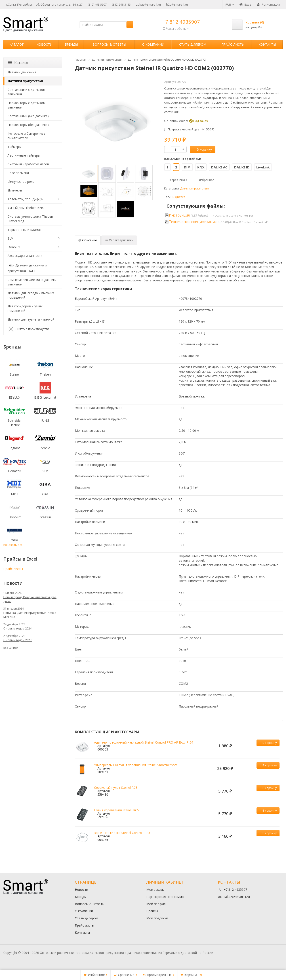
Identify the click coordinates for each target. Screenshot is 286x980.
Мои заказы (155, 890)
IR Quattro (179, 197)
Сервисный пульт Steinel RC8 (116, 788)
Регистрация (268, 4)
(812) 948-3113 (121, 4)
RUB (230, 4)
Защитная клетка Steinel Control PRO (122, 833)
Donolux (14, 247)
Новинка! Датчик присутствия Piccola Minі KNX (30, 615)
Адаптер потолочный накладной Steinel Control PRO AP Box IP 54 (144, 742)
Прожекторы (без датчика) (28, 125)
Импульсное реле (21, 182)
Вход (245, 4)
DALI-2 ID (242, 167)
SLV (10, 238)
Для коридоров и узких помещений (25, 308)
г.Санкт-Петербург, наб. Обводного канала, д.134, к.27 (44, 4)
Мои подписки (157, 918)
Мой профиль (157, 904)
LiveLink (263, 167)
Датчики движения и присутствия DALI (27, 268)
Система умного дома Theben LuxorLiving (30, 219)
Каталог (17, 44)
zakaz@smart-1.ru (148, 4)
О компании (153, 44)
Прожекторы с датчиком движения (26, 105)
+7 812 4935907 (181, 22)
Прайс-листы (233, 44)
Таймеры (14, 147)
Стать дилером (193, 44)
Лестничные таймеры (24, 155)
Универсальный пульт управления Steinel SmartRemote (136, 765)
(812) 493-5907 (97, 4)
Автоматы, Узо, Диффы (26, 199)
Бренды (71, 44)
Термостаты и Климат (25, 230)
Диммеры (15, 190)
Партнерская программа (165, 897)
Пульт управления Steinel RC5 (117, 810)
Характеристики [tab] (119, 240)
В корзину (202, 149)
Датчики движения (22, 72)
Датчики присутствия (195, 188)
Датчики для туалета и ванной (31, 319)
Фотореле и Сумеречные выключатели (26, 136)
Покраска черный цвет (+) (189, 129)
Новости (44, 44)
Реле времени (18, 173)
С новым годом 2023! (18, 640)
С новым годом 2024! (18, 628)
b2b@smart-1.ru (177, 4)
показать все (13, 545)
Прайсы (152, 911)
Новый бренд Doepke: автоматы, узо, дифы (30, 599)
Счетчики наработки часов (28, 164)
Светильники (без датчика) (28, 116)
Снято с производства (29, 329)
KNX (201, 167)
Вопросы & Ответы (109, 44)
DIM (187, 167)
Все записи (11, 648)
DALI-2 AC (219, 167)
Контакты (267, 44)
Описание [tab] (88, 240)
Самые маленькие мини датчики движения (32, 282)
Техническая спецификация (193, 222)
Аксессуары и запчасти (25, 256)
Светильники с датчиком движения (26, 92)
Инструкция (179, 215)
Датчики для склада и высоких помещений (31, 295)
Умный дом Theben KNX (26, 208)
